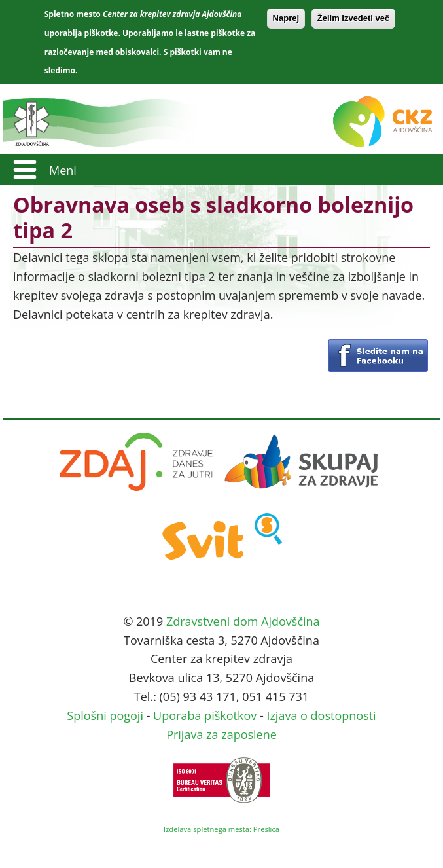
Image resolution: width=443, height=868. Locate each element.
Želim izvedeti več (354, 18)
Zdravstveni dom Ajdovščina (243, 621)
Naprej (286, 18)
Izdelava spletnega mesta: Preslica (221, 829)
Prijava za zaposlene (221, 734)
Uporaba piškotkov (205, 715)
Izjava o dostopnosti (321, 715)
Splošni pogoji (105, 715)
